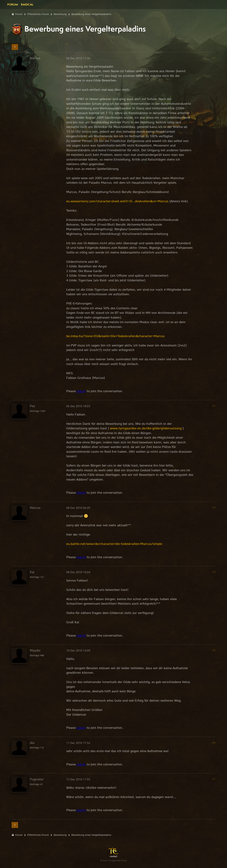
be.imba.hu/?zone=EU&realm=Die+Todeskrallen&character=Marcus (115, 336)
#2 (214, 406)
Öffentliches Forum (38, 14)
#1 (214, 58)
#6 (214, 743)
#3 (214, 507)
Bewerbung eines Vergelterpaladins (91, 14)
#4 (214, 572)
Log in (81, 391)
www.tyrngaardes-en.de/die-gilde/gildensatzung (146, 428)
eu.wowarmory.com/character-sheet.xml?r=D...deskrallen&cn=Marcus (117, 201)
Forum (13, 4)
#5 (214, 650)
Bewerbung (60, 14)
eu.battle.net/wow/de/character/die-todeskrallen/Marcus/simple (114, 544)
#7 (214, 779)
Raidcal (27, 4)
